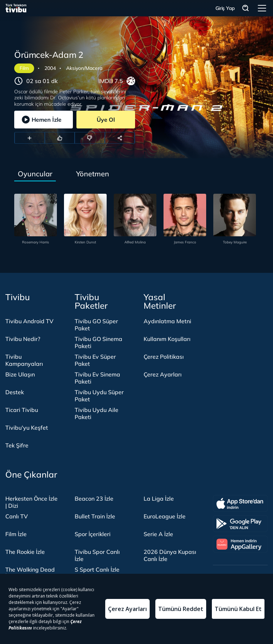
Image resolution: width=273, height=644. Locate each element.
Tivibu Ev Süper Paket (95, 360)
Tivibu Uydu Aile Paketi (97, 413)
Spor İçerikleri (93, 534)
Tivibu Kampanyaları (24, 360)
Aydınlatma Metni (167, 321)
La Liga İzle (159, 499)
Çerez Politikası (164, 357)
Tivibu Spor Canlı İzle (97, 555)
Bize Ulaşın (20, 374)
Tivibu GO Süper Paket (96, 325)
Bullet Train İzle (95, 516)
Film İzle (16, 534)
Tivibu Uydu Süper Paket (99, 396)
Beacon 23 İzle (94, 499)
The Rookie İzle (25, 552)
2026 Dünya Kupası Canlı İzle (170, 555)
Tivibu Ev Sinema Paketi (97, 378)
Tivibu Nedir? (23, 339)
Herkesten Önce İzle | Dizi (31, 502)
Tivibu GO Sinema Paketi (98, 342)
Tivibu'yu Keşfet (27, 428)
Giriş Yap (225, 8)
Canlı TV (17, 516)
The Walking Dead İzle (30, 573)
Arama (246, 8)
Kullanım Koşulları (167, 339)
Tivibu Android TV (29, 321)
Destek (15, 392)
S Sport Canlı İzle (97, 569)
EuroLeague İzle (165, 516)
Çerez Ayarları (163, 374)
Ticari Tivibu (22, 410)
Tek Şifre (17, 445)
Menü (262, 8)
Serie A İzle (158, 534)
